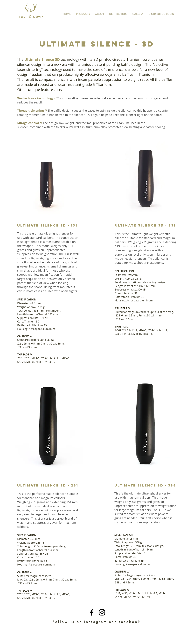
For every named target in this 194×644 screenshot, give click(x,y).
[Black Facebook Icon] (92, 612)
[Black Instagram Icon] (102, 612)
